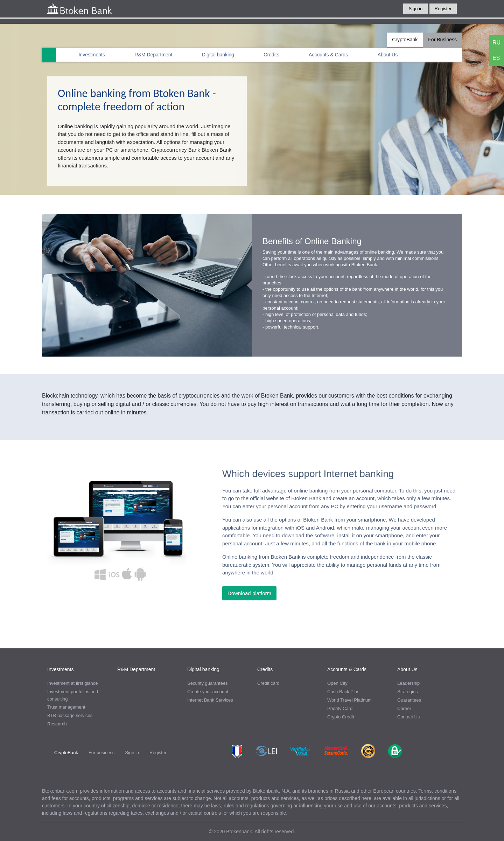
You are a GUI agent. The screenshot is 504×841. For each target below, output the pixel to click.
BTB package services (70, 715)
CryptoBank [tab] (405, 40)
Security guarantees (208, 683)
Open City (337, 683)
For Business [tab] (442, 40)
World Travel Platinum (349, 700)
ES (496, 58)
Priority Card (340, 708)
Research (57, 724)
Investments (92, 55)
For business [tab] (101, 753)
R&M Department (153, 55)
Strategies (408, 692)
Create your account (208, 692)
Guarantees (409, 700)
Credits (271, 55)
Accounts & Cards (328, 55)
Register (443, 9)
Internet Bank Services (210, 700)
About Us (388, 55)
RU (496, 43)
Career (404, 708)
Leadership (408, 683)
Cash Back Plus (343, 692)
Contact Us (408, 717)
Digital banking (218, 55)
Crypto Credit (341, 717)
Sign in (415, 9)
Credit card (268, 683)
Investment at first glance (73, 683)
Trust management (66, 707)
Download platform (249, 593)
